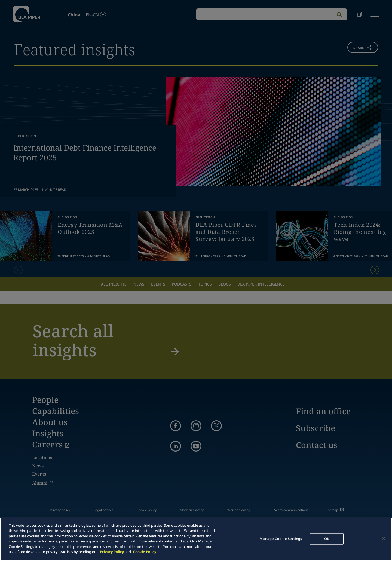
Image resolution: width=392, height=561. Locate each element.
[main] (196, 539)
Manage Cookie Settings (281, 539)
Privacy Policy (112, 552)
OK (327, 539)
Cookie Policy (145, 552)
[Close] (383, 538)
